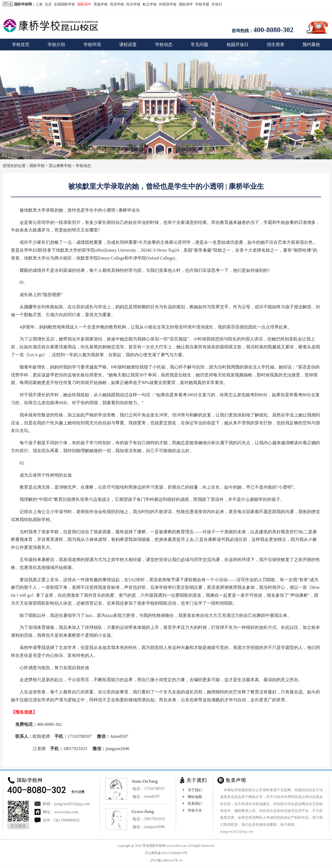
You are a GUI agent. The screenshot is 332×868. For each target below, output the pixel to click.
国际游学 (186, 4)
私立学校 (150, 4)
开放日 (217, 4)
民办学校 (133, 4)
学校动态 (164, 45)
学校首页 (21, 45)
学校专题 (202, 4)
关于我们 (195, 790)
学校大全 (195, 810)
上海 (39, 4)
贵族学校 (101, 4)
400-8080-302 (273, 30)
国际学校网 (23, 4)
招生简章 (276, 45)
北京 (48, 4)
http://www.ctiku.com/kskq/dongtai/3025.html (112, 761)
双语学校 (117, 4)
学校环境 (92, 45)
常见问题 (199, 45)
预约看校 (311, 45)
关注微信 (18, 826)
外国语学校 (168, 4)
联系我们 (195, 804)
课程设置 (128, 45)
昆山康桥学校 (60, 166)
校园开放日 (238, 45)
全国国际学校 (64, 4)
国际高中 (84, 4)
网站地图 (195, 797)
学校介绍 (56, 45)
